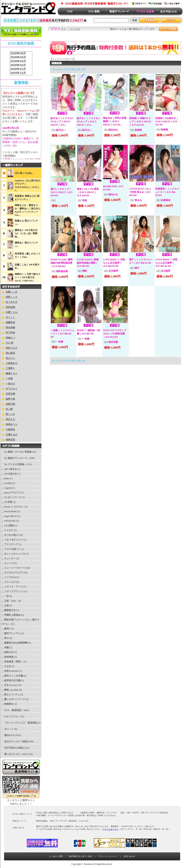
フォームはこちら (110, 829)
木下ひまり (12, 389)
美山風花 (10, 353)
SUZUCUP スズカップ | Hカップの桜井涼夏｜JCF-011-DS (115, 334)
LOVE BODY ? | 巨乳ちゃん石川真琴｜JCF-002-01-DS (166, 263)
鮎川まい (61, 130)
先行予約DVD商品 (14, 748)
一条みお (10, 384)
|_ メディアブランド (12, 591)
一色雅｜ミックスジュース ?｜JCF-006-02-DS (62, 334)
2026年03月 (21, 61)
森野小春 (10, 399)
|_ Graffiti (6, 483)
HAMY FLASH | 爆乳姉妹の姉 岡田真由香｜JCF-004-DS (62, 263)
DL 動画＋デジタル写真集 (18, 452)
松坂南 (138, 130)
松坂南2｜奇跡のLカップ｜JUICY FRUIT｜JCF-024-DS (140, 122)
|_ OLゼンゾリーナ (11, 497)
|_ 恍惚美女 (7, 704)
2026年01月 (21, 69)
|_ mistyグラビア (10, 493)
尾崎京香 (10, 440)
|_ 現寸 (5, 638)
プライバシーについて (108, 856)
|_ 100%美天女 (9, 469)
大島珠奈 (10, 429)
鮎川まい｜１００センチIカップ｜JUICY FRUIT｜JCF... (62, 122)
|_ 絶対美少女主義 (11, 680)
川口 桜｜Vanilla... (24, 173)
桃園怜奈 (10, 322)
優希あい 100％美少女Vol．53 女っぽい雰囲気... (26, 233)
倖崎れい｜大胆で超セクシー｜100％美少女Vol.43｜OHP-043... (28, 277)
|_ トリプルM (8, 577)
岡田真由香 (62, 271)
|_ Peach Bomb (9, 511)
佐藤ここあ (12, 292)
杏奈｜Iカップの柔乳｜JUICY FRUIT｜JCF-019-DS (88, 192)
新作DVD (9, 735)
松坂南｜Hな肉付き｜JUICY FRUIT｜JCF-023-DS (167, 121)
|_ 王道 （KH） (9, 601)
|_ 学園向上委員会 (11, 615)
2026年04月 (21, 57)
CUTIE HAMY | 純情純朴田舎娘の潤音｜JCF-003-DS (88, 263)
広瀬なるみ (12, 435)
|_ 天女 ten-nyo (9, 685)
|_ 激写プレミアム (11, 633)
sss (21, 63)
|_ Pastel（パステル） (12, 507)
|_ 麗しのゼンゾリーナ (13, 699)
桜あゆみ (113, 130)
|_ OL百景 (6, 502)
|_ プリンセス (8, 582)
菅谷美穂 (10, 328)
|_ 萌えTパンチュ (10, 695)
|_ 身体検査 (7, 657)
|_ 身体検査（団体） (12, 662)
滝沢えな (10, 419)
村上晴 (9, 409)
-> (15, 464)
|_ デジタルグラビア (12, 573)
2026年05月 (21, 54)
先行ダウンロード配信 (16, 742)
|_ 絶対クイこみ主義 (12, 676)
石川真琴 (113, 271)
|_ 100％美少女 (9, 474)
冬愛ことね (12, 312)
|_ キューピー (8, 558)
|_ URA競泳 (7, 526)
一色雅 (9, 379)
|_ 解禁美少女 (8, 610)
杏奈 (85, 200)
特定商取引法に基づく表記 (80, 856)
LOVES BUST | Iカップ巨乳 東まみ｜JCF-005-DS (140, 192)
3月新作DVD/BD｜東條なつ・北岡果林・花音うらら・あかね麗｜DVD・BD (21, 142)
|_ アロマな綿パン (11, 549)
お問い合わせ (129, 856)
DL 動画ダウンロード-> (17, 458)
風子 (137, 268)
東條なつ (10, 338)
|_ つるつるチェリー (12, 540)
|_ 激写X (5, 629)
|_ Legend (6, 488)
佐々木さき (12, 302)
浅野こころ (12, 297)
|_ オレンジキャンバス (13, 554)
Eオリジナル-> (12, 716)
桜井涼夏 (113, 342)
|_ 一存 (5, 596)
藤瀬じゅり (12, 373)
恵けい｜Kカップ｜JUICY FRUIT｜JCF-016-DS (62, 192)
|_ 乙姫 (5, 606)
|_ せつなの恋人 (9, 535)
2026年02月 (21, 65)
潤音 (85, 271)
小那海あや (12, 363)
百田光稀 (10, 394)
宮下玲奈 (10, 333)
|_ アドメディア (9, 544)
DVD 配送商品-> (14, 710)
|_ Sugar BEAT (9, 516)
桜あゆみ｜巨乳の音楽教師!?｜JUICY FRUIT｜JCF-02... (115, 121)
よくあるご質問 (56, 856)
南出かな (113, 194)
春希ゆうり (12, 424)
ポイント (10, 317)
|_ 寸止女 (6, 666)
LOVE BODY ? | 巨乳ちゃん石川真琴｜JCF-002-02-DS (114, 263)
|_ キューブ (7, 563)
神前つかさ (12, 348)
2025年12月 (21, 73)
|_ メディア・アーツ (12, 587)
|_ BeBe (5, 478)
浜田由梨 (10, 307)
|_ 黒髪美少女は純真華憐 (14, 643)
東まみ (138, 200)
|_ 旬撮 (5, 647)
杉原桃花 (166, 200)
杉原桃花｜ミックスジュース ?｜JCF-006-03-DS (167, 192)
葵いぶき (10, 414)
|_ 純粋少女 (7, 652)
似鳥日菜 (10, 404)
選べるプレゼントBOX (16, 754)
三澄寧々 (10, 368)
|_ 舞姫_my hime (10, 690)
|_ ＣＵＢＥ (7, 530)
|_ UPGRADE (8, 521)
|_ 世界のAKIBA (10, 671)
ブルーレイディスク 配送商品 (21, 723)
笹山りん (10, 358)
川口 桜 (9, 343)
